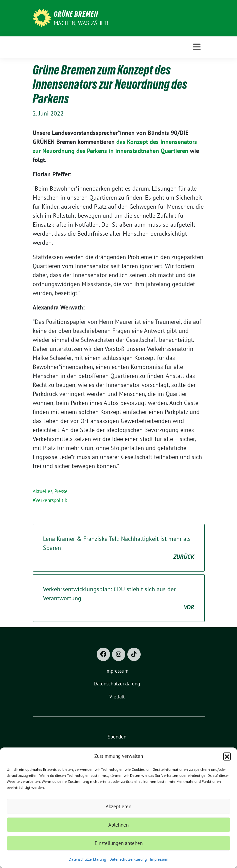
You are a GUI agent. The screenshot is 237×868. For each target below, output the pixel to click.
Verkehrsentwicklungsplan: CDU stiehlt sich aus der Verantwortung (119, 598)
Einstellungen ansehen (119, 843)
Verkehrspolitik (51, 500)
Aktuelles (42, 491)
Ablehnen (118, 825)
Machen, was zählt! (81, 23)
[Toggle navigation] (197, 47)
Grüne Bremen (76, 14)
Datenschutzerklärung (87, 859)
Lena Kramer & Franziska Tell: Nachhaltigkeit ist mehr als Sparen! (119, 548)
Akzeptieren (118, 806)
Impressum (159, 859)
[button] (227, 756)
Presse (61, 491)
